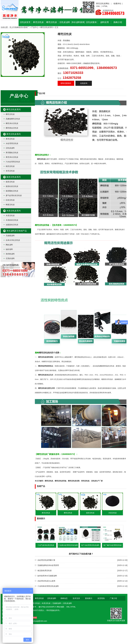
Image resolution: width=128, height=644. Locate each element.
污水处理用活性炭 (13, 162)
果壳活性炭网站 (103, 3)
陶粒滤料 (9, 245)
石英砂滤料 (10, 258)
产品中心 (35, 27)
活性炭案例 (91, 22)
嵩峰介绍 (118, 22)
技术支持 (76, 598)
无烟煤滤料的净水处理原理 (48, 565)
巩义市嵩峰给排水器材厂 (19, 27)
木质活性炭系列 (13, 211)
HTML (105, 6)
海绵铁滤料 (10, 254)
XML (98, 6)
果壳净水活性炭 (12, 157)
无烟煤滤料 (10, 236)
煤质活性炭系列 (13, 177)
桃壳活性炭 (10, 166)
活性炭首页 (25, 22)
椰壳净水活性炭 (12, 123)
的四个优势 (54, 353)
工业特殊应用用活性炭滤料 (48, 586)
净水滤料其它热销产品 (17, 231)
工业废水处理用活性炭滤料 (68, 545)
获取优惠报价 (66, 83)
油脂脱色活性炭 (12, 225)
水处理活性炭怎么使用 (46, 581)
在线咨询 (84, 83)
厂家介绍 (113, 598)
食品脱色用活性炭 (45, 571)
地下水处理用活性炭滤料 (90, 545)
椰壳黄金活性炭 (12, 128)
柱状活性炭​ (10, 200)
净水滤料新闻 (78, 22)
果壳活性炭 (38, 22)
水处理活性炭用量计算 (46, 560)
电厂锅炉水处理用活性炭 (113, 545)
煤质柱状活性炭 (12, 186)
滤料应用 (104, 22)
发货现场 (101, 598)
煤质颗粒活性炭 (12, 191)
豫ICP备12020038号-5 (48, 607)
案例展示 (89, 598)
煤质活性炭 (10, 182)
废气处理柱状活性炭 (14, 195)
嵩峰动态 (64, 598)
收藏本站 (117, 3)
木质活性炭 (10, 216)
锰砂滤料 (9, 249)
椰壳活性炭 (52, 22)
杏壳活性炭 (10, 171)
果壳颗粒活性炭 (12, 153)
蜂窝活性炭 (10, 205)
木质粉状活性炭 (12, 220)
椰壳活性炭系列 (47, 27)
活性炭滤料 (65, 22)
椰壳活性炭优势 (74, 481)
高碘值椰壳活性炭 (13, 119)
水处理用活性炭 (12, 143)
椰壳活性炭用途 (61, 481)
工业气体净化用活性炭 (46, 545)
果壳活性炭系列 (13, 134)
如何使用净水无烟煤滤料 (47, 576)
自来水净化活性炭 (13, 240)
